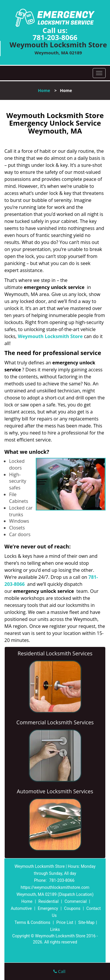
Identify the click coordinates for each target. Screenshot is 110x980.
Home (44, 90)
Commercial (76, 901)
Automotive (21, 908)
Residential (49, 901)
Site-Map (86, 922)
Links (55, 929)
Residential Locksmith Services (55, 653)
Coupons (72, 908)
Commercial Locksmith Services (55, 722)
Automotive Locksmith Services (55, 791)
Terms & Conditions (32, 922)
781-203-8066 (55, 37)
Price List (65, 922)
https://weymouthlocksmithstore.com (55, 887)
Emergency (48, 908)
